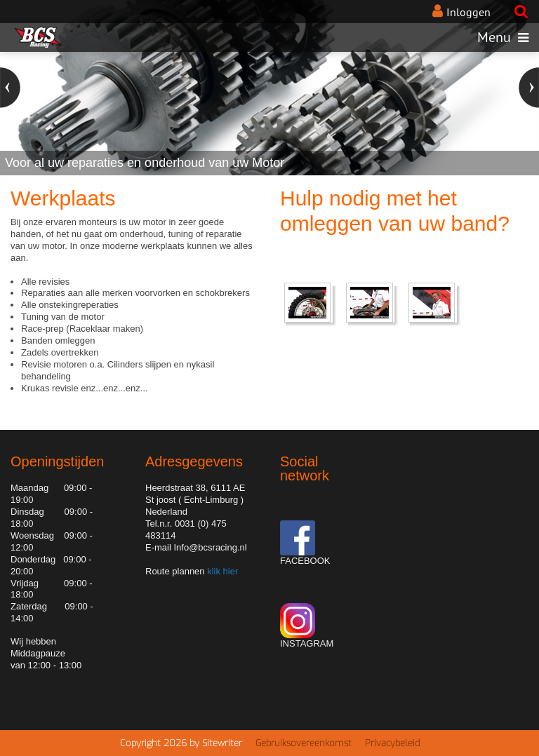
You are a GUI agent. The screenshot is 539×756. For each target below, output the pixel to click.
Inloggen (468, 12)
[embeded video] (310, 304)
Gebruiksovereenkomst (304, 743)
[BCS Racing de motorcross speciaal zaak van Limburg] (38, 37)
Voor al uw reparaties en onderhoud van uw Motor (145, 163)
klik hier (222, 571)
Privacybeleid (392, 743)
